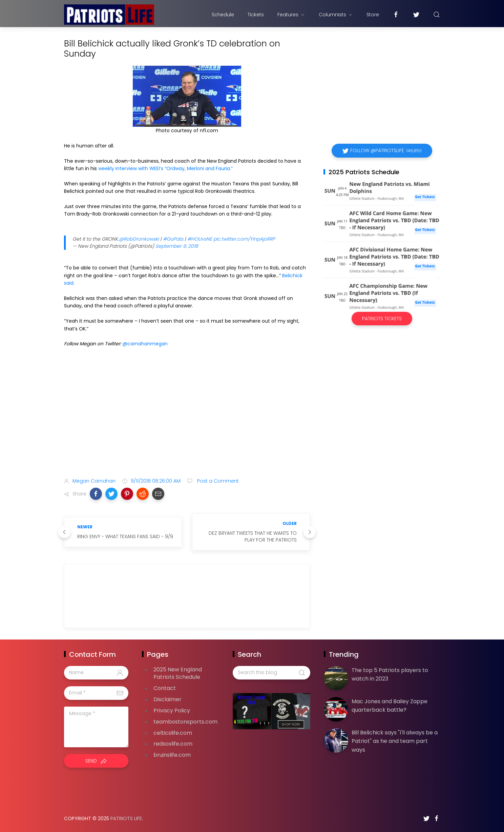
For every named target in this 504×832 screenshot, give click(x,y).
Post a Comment (217, 481)
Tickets (256, 15)
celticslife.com (173, 733)
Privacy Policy (172, 711)
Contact (165, 688)
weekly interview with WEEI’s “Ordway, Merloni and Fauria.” (165, 168)
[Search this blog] (271, 673)
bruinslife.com (172, 755)
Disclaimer (167, 699)
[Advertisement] (187, 419)
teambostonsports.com (185, 722)
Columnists (336, 15)
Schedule (223, 15)
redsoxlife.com (173, 744)
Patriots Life (126, 818)
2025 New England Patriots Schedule (178, 673)
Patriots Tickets (382, 319)
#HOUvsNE (200, 239)
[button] (96, 494)
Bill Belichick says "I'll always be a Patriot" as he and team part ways (395, 741)
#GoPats (173, 239)
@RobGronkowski (139, 239)
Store (373, 15)
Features (291, 15)
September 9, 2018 (177, 246)
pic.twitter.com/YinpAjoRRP (244, 239)
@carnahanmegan (145, 344)
